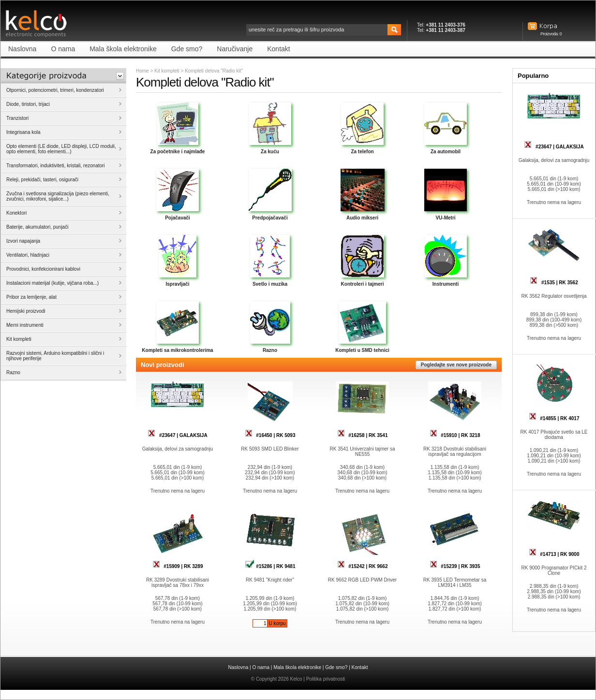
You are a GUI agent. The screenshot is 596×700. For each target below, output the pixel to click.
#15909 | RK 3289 (178, 566)
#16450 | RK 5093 (270, 435)
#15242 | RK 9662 (363, 566)
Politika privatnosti (326, 679)
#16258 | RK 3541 (363, 435)
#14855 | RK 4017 (554, 418)
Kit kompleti (167, 71)
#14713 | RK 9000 (554, 554)
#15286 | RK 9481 (270, 566)
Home (142, 71)
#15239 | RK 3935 (455, 566)
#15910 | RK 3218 (455, 435)
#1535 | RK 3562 (554, 283)
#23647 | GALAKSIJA (177, 435)
